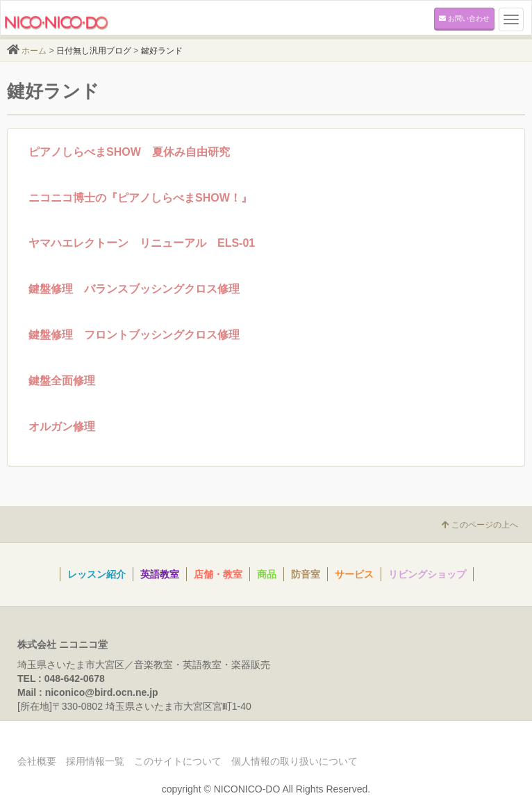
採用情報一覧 (95, 761)
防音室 (306, 574)
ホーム (34, 51)
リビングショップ (427, 574)
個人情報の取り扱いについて (294, 761)
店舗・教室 (218, 574)
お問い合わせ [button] (464, 18)
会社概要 (37, 761)
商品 (267, 574)
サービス (354, 574)
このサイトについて (178, 761)
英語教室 (160, 574)
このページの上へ (480, 525)
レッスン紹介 (97, 574)
